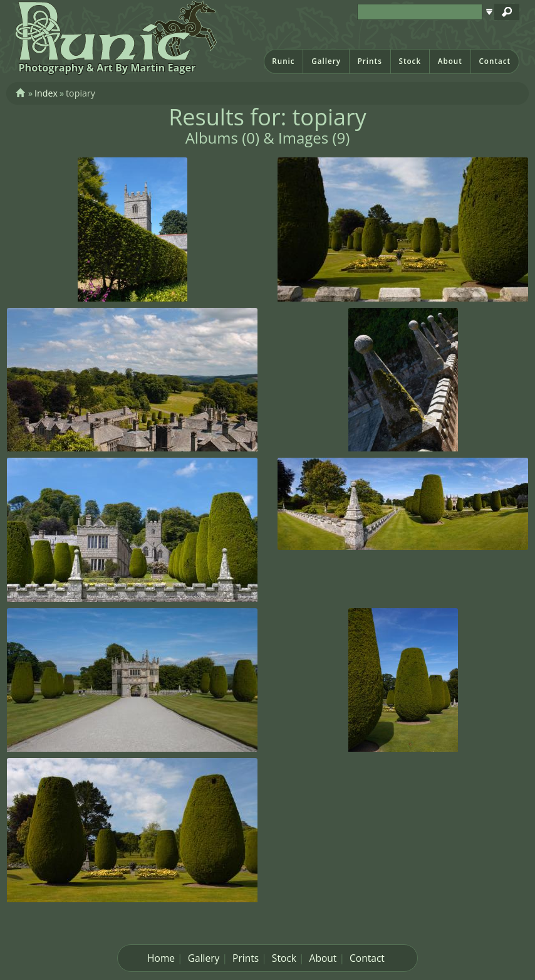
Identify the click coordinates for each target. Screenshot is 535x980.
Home (161, 958)
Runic (283, 61)
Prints (370, 61)
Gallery (326, 61)
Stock (410, 61)
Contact (495, 61)
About (450, 61)
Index (46, 93)
